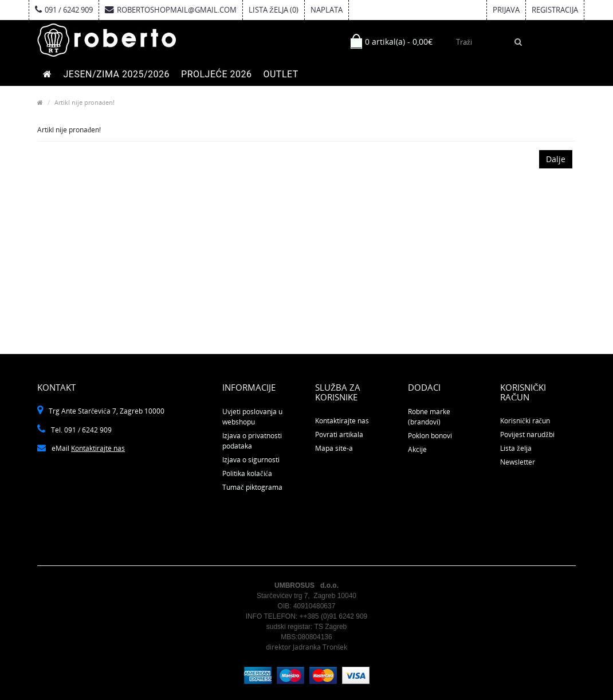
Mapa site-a (334, 448)
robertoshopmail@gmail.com (171, 10)
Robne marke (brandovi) (429, 417)
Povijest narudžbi (527, 434)
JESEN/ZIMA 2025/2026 (117, 74)
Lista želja (516, 448)
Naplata (327, 10)
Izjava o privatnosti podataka (252, 441)
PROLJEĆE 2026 (216, 74)
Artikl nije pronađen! (85, 102)
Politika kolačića (247, 473)
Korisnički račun (525, 421)
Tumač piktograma (252, 487)
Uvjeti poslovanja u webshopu (252, 417)
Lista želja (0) (274, 10)
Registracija (555, 10)
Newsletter (518, 462)
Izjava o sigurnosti (251, 460)
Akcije (417, 449)
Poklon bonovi (430, 436)
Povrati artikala (339, 434)
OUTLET (280, 74)
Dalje (556, 159)
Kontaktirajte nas (98, 448)
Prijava (506, 10)
